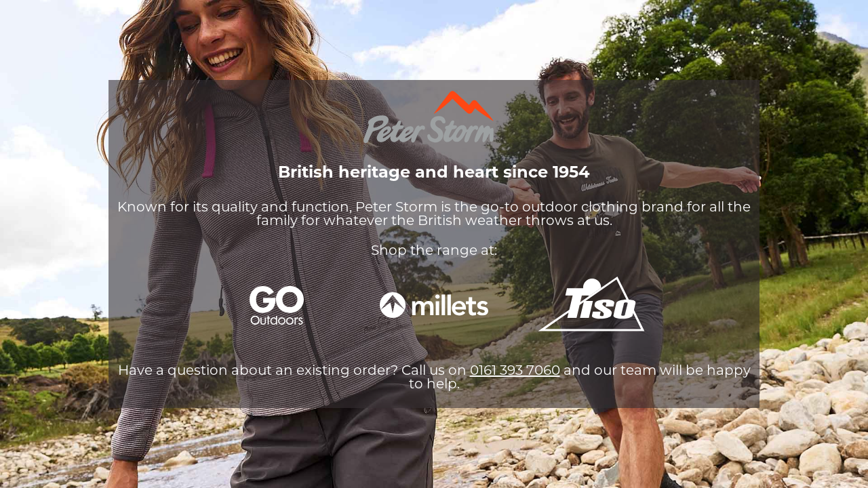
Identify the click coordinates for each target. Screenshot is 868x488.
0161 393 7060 (515, 371)
